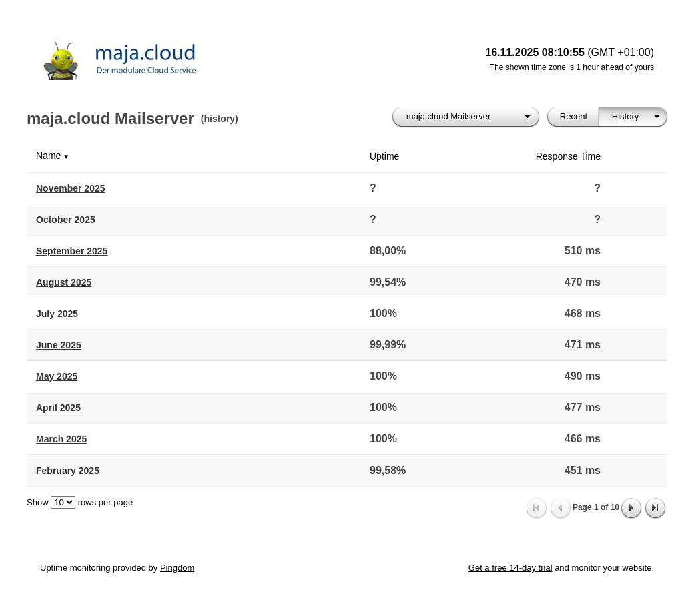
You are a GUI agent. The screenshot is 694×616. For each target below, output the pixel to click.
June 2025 (59, 345)
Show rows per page (80, 502)
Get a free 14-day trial (510, 568)
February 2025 (68, 471)
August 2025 (64, 282)
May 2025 (57, 376)
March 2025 (61, 439)
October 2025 (66, 220)
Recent (574, 116)
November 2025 (71, 188)
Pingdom (177, 568)
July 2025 (57, 314)
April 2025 (58, 408)
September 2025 (72, 251)
